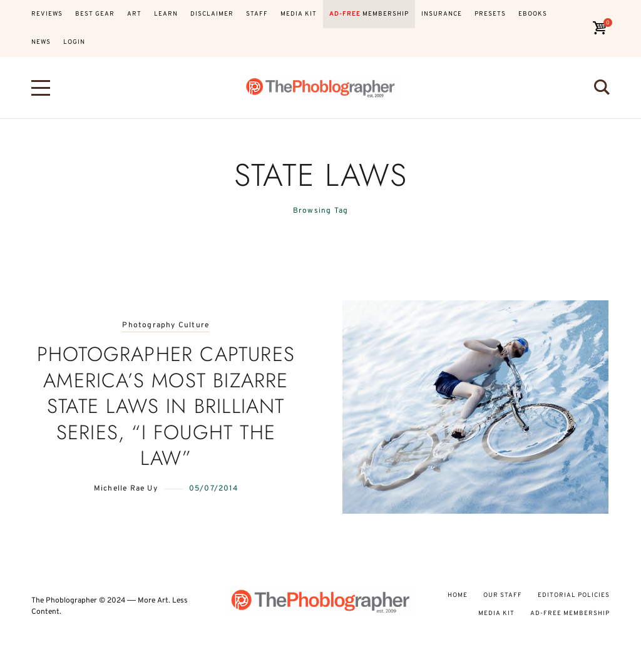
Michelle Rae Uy (126, 489)
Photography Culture (166, 326)
